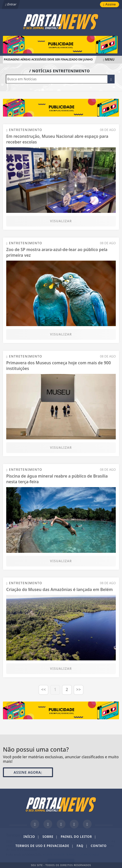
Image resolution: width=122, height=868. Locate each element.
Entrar (11, 4)
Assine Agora (28, 772)
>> (79, 689)
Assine (109, 4)
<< (43, 689)
